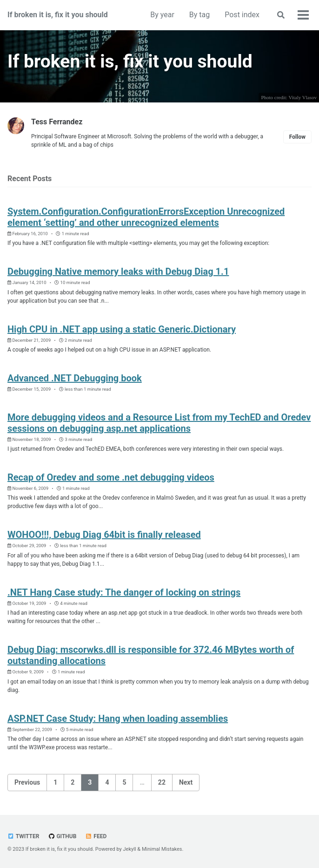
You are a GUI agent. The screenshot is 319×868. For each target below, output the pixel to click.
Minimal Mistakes (162, 849)
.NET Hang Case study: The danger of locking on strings (124, 592)
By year (162, 15)
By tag (199, 15)
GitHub (62, 836)
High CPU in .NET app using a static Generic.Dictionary (122, 329)
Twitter (23, 836)
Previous (27, 782)
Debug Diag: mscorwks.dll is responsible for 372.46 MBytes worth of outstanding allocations (151, 655)
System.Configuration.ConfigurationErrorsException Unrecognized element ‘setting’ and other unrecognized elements (146, 217)
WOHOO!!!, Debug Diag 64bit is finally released (104, 535)
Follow (297, 136)
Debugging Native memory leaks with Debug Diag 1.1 (118, 271)
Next (186, 782)
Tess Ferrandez (57, 122)
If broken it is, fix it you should (58, 15)
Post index (242, 15)
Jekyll (130, 849)
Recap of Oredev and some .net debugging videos (111, 477)
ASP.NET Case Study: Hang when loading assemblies (118, 718)
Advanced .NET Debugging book (75, 378)
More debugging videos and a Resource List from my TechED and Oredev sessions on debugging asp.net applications (159, 422)
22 (162, 782)
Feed (96, 836)
